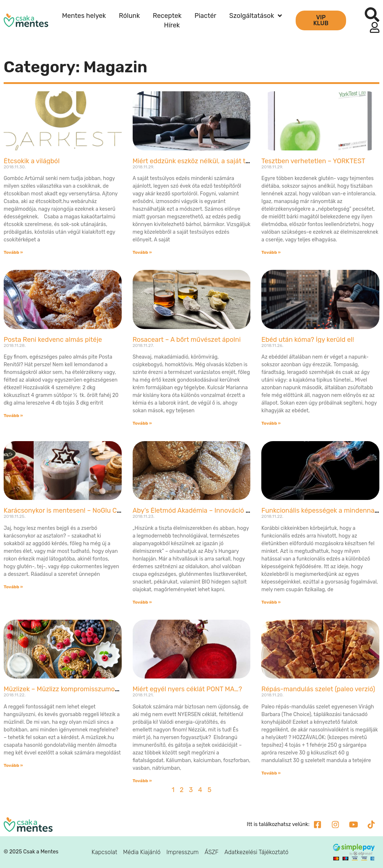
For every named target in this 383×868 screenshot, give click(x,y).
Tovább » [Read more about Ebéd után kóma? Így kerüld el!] (271, 423)
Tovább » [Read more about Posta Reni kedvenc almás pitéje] (13, 416)
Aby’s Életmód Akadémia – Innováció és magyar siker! (214, 511)
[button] (372, 15)
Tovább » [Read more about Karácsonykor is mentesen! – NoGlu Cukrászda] (13, 587)
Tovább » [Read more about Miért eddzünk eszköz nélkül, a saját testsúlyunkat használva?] (142, 252)
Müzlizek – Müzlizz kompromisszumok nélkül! (72, 689)
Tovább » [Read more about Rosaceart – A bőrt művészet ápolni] (142, 423)
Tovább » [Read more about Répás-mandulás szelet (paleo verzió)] (271, 773)
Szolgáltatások (255, 16)
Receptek (167, 16)
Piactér (205, 16)
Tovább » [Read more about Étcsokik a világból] (13, 252)
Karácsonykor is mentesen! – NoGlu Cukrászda (74, 511)
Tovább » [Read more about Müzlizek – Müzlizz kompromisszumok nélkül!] (13, 765)
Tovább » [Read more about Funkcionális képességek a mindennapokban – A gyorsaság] (271, 602)
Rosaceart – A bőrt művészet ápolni (187, 340)
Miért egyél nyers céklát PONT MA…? (187, 689)
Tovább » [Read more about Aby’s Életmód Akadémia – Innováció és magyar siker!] (142, 602)
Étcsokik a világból (32, 161)
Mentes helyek (84, 16)
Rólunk (129, 16)
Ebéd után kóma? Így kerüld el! (308, 340)
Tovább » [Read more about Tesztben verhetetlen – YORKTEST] (271, 252)
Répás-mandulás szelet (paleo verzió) (318, 689)
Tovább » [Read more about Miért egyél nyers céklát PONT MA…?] (142, 781)
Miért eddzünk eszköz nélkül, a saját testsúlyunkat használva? (227, 161)
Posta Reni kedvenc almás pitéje (53, 340)
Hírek (172, 25)
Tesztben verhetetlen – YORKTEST (313, 161)
